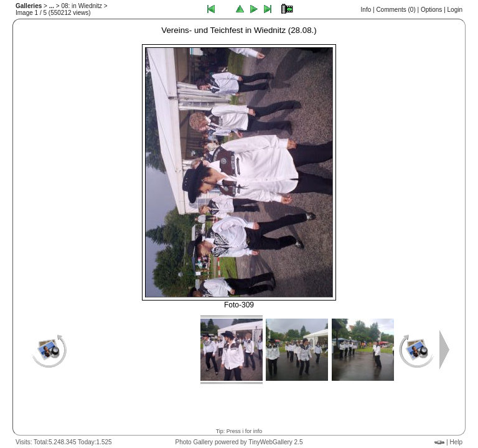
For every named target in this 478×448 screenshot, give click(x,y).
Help (456, 442)
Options (431, 10)
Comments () (396, 10)
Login (455, 10)
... (52, 6)
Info (366, 10)
